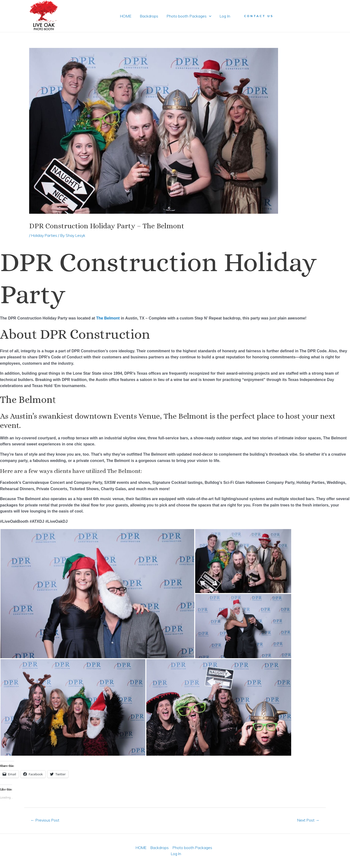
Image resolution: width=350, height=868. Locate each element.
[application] (209, 16)
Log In (224, 16)
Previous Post (45, 820)
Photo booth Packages (189, 16)
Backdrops (149, 16)
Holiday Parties (44, 235)
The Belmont (108, 318)
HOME (126, 16)
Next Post (308, 820)
